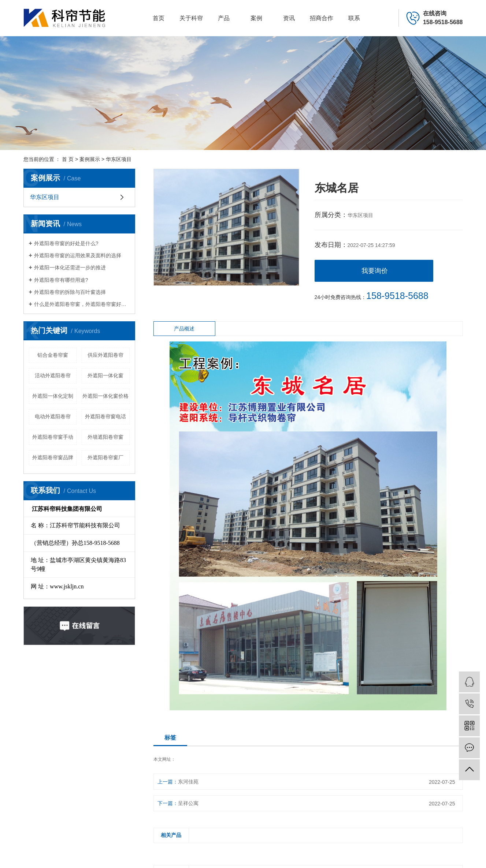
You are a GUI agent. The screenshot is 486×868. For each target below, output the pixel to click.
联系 (354, 18)
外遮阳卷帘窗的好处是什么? (66, 243)
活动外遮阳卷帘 (53, 375)
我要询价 (375, 271)
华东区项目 (119, 159)
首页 (159, 18)
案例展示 (90, 159)
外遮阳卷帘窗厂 (105, 457)
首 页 (68, 159)
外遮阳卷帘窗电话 (105, 416)
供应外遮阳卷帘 (105, 355)
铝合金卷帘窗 (53, 355)
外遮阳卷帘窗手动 (53, 437)
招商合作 (322, 18)
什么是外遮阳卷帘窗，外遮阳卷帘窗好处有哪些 (82, 304)
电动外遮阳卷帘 (53, 416)
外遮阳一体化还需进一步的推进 (70, 267)
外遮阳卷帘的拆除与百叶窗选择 (70, 292)
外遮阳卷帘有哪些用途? (61, 280)
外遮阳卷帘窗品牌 (53, 457)
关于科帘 (191, 18)
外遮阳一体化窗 (105, 375)
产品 (224, 18)
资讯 (289, 18)
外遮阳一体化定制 (53, 396)
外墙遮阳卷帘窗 (105, 437)
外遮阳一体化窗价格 (105, 396)
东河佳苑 (188, 782)
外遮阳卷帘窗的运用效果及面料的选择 (78, 255)
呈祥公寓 (188, 803)
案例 (256, 18)
